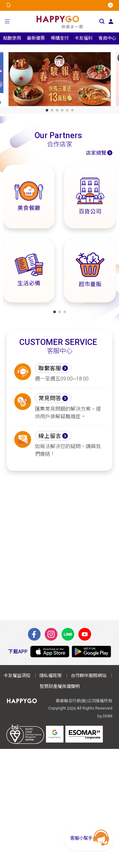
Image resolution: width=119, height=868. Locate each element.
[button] (7, 22)
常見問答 (50, 398)
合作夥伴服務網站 (89, 676)
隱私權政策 (50, 676)
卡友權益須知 (17, 676)
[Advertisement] (60, 545)
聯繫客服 (50, 368)
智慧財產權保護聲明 (60, 686)
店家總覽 (96, 153)
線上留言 (50, 436)
